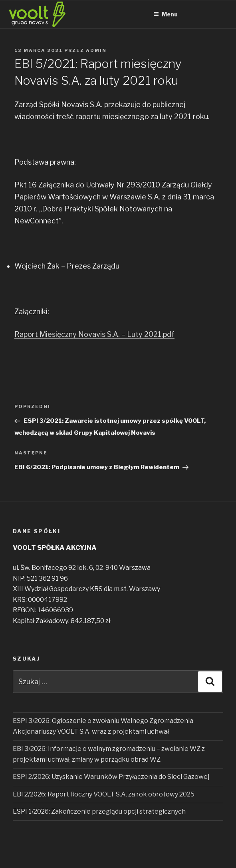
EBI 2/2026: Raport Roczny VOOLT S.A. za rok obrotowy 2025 (104, 794)
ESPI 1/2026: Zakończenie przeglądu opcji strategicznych (99, 811)
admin (96, 50)
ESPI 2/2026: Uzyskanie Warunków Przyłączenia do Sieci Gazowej (111, 777)
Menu (166, 14)
